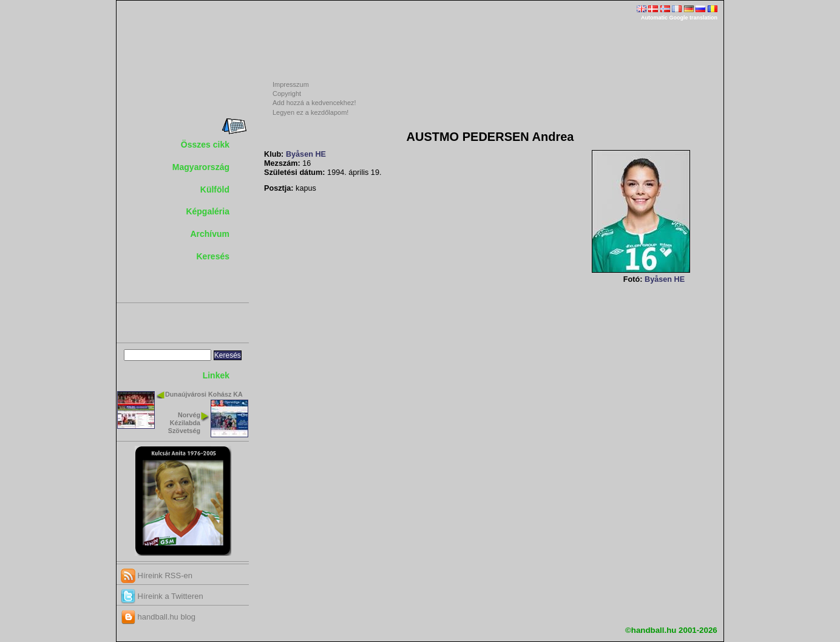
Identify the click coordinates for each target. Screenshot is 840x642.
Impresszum (291, 84)
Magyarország (201, 167)
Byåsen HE (306, 154)
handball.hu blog (158, 617)
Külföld (215, 190)
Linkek (216, 375)
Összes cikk (205, 145)
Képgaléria (208, 211)
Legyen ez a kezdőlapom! (310, 112)
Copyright (287, 94)
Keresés (213, 256)
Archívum (210, 234)
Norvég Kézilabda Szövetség (184, 423)
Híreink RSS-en (157, 575)
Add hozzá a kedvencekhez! (314, 103)
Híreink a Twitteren (162, 596)
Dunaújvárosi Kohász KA (204, 394)
